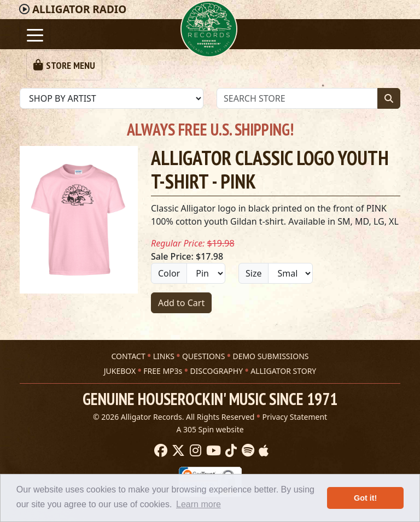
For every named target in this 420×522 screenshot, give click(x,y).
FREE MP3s (163, 371)
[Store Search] (297, 98)
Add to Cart (181, 303)
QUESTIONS (203, 356)
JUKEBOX (120, 371)
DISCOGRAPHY (216, 371)
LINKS (164, 356)
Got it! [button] (365, 498)
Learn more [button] (199, 504)
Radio (79, 9)
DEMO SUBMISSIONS (270, 356)
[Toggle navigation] (35, 34)
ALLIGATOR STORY (283, 371)
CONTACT (128, 356)
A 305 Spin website (210, 429)
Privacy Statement (295, 417)
